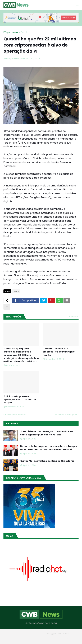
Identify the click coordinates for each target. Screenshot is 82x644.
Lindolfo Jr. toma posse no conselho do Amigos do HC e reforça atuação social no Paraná (49, 448)
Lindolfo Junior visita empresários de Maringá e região (59, 352)
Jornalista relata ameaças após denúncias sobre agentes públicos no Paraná (47, 433)
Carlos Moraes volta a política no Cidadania (47, 461)
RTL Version (63, 639)
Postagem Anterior (16, 415)
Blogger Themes (36, 633)
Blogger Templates (58, 633)
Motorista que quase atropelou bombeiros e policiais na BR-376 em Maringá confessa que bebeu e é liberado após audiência (21, 355)
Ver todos (74, 317)
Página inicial (11, 32)
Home (16, 639)
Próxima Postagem (66, 415)
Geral (24, 32)
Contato (48, 639)
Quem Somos (31, 639)
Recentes (12, 423)
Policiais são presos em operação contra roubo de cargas (20, 400)
